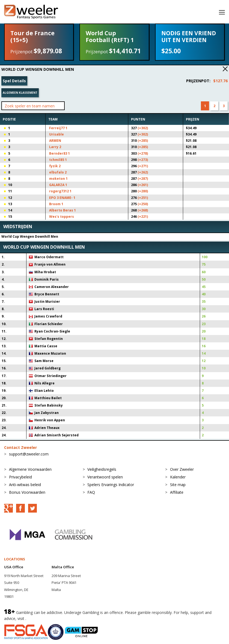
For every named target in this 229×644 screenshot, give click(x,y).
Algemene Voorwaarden (30, 469)
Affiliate (177, 492)
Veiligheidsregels (102, 469)
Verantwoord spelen (105, 477)
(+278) (143, 153)
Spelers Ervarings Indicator (111, 485)
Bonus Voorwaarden (27, 492)
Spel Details (14, 81)
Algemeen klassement (20, 93)
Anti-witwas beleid (25, 485)
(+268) (143, 210)
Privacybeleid (20, 477)
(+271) (143, 166)
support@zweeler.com (29, 454)
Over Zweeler (182, 469)
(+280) (143, 191)
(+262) (143, 172)
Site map (178, 485)
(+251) (143, 198)
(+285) (143, 141)
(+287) (143, 179)
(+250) (143, 204)
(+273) (143, 160)
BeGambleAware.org (46, 618)
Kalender (178, 477)
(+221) (143, 217)
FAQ (91, 492)
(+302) (143, 128)
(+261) (143, 185)
